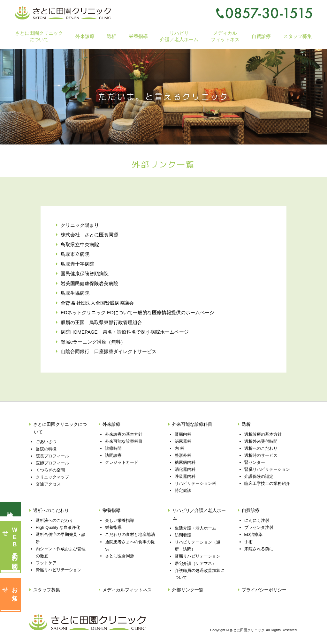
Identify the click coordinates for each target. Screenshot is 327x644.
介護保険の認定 (259, 476)
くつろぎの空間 (50, 470)
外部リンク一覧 (188, 590)
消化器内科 (185, 469)
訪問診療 (113, 455)
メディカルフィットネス (225, 36)
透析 (246, 424)
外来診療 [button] (85, 36)
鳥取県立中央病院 (80, 244)
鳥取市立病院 (75, 254)
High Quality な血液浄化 (58, 527)
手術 (248, 542)
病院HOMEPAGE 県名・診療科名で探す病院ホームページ (125, 332)
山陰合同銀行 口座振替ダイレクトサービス (109, 351)
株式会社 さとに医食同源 (89, 235)
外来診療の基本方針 (124, 434)
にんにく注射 (257, 520)
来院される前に (259, 549)
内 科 (179, 448)
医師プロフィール (52, 463)
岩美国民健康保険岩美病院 (89, 283)
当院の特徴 (46, 449)
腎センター (255, 462)
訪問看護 (183, 535)
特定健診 (183, 490)
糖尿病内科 (185, 462)
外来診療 (111, 424)
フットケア (46, 563)
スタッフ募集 (298, 36)
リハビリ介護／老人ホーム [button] (179, 36)
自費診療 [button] (261, 36)
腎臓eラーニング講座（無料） (93, 342)
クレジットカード (122, 462)
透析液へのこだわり (54, 520)
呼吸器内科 (185, 476)
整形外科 (183, 455)
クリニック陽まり (80, 225)
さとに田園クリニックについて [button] (39, 36)
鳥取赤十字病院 (77, 264)
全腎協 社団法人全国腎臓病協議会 (97, 303)
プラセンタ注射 (259, 527)
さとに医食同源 (120, 556)
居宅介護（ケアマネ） (195, 563)
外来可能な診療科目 (192, 424)
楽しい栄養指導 (120, 520)
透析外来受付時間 (261, 441)
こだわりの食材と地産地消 (130, 534)
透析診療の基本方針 (263, 434)
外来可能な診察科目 (124, 441)
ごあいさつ (46, 442)
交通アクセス (48, 484)
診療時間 (113, 448)
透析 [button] (111, 36)
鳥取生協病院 (75, 293)
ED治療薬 (253, 534)
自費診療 (251, 510)
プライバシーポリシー (264, 590)
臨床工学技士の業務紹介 (267, 483)
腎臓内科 (183, 434)
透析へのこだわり (261, 448)
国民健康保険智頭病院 (85, 274)
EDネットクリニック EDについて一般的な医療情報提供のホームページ (137, 312)
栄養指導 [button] (138, 36)
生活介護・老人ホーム (195, 528)
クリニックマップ (52, 477)
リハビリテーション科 (195, 483)
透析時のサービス (261, 455)
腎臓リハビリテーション (267, 469)
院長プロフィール (52, 456)
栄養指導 (111, 510)
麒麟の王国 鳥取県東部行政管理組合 (101, 322)
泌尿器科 (183, 441)
